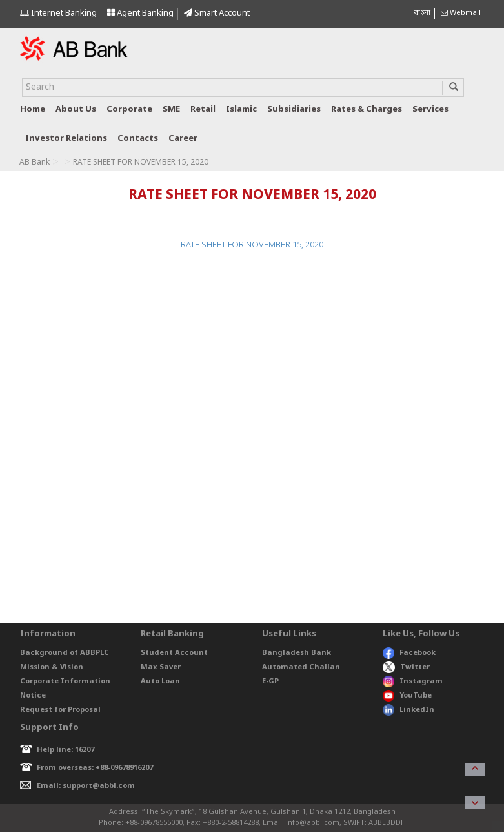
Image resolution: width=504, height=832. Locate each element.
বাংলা (422, 13)
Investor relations (66, 139)
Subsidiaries (294, 109)
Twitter (406, 667)
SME (171, 109)
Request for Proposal (60, 710)
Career (183, 139)
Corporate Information (65, 681)
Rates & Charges (367, 109)
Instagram (413, 681)
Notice (33, 696)
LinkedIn (408, 710)
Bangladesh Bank (297, 653)
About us (76, 109)
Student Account (174, 653)
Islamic (241, 109)
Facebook (409, 653)
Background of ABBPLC (65, 653)
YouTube (407, 696)
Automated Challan (301, 667)
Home (33, 109)
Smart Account (217, 13)
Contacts (138, 139)
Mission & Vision (52, 667)
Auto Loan (160, 681)
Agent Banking (140, 13)
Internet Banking (58, 13)
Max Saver (161, 667)
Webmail (461, 13)
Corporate (129, 109)
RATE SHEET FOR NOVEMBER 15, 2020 (252, 245)
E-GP (270, 681)
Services (430, 109)
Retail (203, 109)
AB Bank (35, 163)
